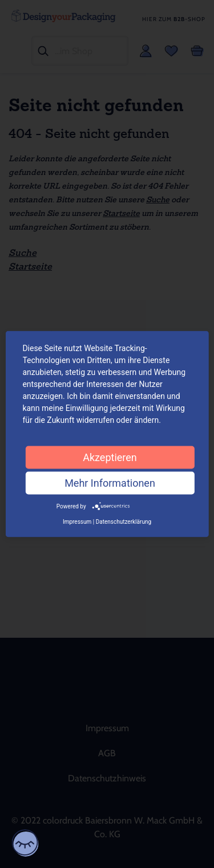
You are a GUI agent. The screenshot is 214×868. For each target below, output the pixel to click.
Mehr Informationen (110, 482)
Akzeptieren (110, 457)
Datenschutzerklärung (124, 522)
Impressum (77, 522)
